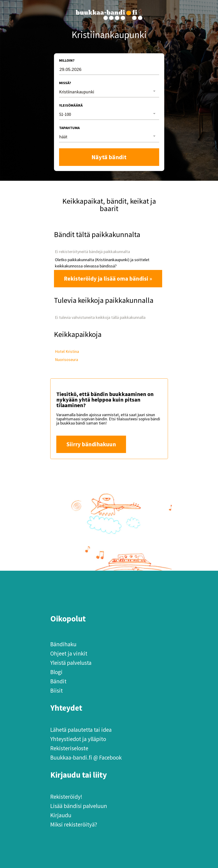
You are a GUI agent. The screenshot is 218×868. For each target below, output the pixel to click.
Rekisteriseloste (69, 748)
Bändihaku (63, 644)
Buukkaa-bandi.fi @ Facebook (86, 757)
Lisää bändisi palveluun (79, 806)
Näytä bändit (109, 157)
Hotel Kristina (67, 351)
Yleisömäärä (71, 105)
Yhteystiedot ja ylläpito (78, 739)
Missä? (65, 83)
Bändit (58, 681)
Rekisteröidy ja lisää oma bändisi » (108, 279)
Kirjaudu (61, 815)
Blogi (56, 672)
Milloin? (67, 60)
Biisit (57, 691)
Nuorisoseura (66, 360)
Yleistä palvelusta (71, 663)
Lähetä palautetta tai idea (81, 730)
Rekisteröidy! (66, 797)
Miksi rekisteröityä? (74, 824)
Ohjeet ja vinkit (69, 653)
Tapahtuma (69, 128)
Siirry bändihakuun (91, 444)
